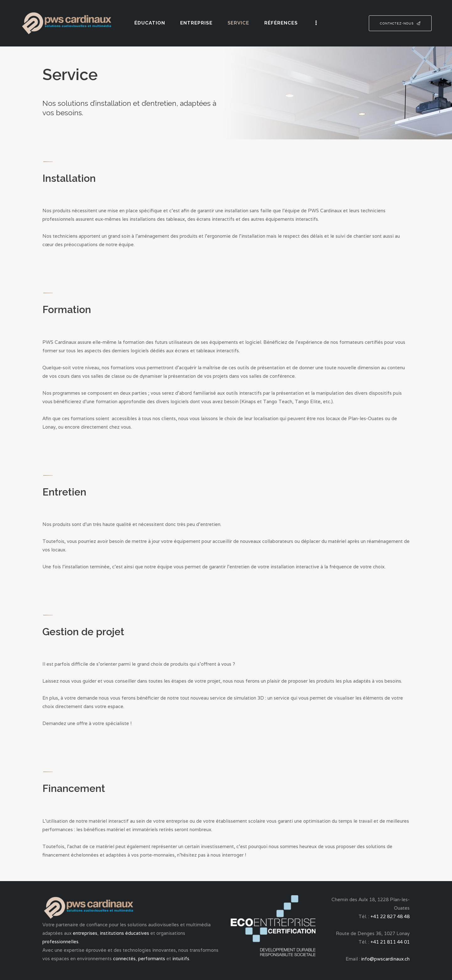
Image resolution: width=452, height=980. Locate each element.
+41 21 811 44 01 (390, 942)
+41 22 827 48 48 (390, 916)
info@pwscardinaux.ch (385, 959)
